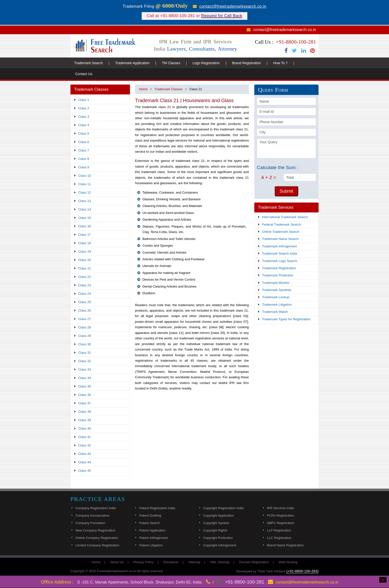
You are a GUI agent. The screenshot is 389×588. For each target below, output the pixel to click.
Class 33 (84, 369)
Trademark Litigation (277, 305)
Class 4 (84, 125)
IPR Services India (280, 508)
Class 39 (84, 420)
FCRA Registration (280, 515)
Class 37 (84, 403)
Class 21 (84, 268)
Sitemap (194, 562)
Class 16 (84, 226)
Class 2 (84, 108)
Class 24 (84, 294)
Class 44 (84, 462)
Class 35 (84, 386)
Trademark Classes (168, 89)
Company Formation (90, 523)
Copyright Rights (215, 530)
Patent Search (150, 523)
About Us (117, 562)
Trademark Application (132, 63)
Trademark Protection (278, 275)
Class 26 (84, 310)
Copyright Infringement (220, 545)
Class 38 (84, 412)
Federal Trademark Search (281, 224)
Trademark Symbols (277, 290)
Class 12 (84, 192)
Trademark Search (88, 63)
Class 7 (84, 150)
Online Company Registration (97, 538)
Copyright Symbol (216, 523)
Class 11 (84, 184)
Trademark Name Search (280, 239)
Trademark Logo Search (280, 261)
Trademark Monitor (276, 283)
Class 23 (84, 285)
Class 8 (84, 159)
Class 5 (84, 133)
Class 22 (84, 277)
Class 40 (84, 428)
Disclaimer (171, 562)
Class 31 (84, 353)
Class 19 (84, 251)
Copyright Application (219, 515)
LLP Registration (279, 530)
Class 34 (84, 378)
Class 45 (84, 471)
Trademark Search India (279, 253)
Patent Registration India (157, 508)
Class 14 (84, 209)
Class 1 (84, 100)
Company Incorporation (92, 515)
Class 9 (84, 167)
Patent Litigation (151, 545)
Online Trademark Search (281, 232)
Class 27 (84, 319)
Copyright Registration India (223, 508)
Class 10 (84, 176)
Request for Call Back (222, 16)
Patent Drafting (150, 515)
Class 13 (84, 201)
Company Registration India (96, 508)
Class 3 (84, 117)
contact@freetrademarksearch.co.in (233, 6)
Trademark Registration (279, 268)
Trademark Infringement (279, 246)
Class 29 (84, 336)
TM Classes (171, 63)
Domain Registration (254, 562)
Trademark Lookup (276, 297)
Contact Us (84, 74)
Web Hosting (288, 562)
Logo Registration (206, 63)
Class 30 (84, 344)
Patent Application (152, 530)
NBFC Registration (281, 523)
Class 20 (84, 260)
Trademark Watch (275, 312)
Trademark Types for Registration (286, 319)
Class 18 (84, 243)
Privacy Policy (143, 562)
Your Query (286, 148)
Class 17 (84, 235)
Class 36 (84, 395)
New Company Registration (95, 530)
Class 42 (84, 445)
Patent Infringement (153, 538)
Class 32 (84, 361)
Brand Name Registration (285, 545)
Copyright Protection (218, 538)
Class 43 (84, 454)
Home (143, 89)
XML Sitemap (220, 562)
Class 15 (84, 218)
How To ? (280, 63)
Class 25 (84, 302)
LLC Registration (279, 538)
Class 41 (84, 437)
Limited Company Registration (97, 545)
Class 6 (84, 142)
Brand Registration (246, 63)
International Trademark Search (285, 217)
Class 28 (84, 327)
